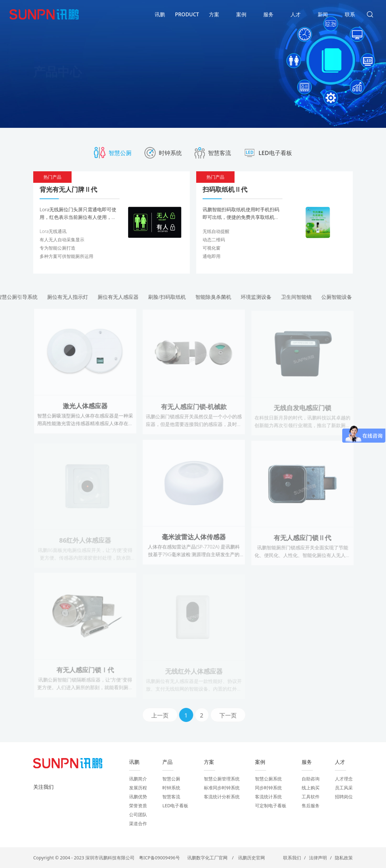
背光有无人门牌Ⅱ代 (68, 189)
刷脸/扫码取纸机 (170, 297)
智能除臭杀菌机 (216, 297)
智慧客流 (171, 797)
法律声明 (318, 858)
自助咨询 (311, 779)
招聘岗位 (344, 797)
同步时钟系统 (268, 788)
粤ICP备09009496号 (159, 858)
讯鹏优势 (138, 797)
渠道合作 (138, 823)
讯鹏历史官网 (251, 858)
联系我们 (292, 858)
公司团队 (138, 814)
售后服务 (311, 806)
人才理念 (344, 779)
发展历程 (138, 788)
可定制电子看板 (271, 806)
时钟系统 (171, 788)
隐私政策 (344, 858)
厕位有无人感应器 (121, 297)
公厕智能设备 (339, 297)
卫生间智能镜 (299, 297)
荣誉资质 (138, 806)
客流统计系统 (268, 797)
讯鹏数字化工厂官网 (207, 858)
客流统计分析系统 (222, 797)
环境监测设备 (259, 297)
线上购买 (311, 788)
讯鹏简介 (138, 779)
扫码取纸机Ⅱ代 (225, 189)
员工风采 (344, 788)
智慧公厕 (171, 779)
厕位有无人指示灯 (70, 297)
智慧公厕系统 (268, 779)
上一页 (162, 715)
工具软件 (311, 797)
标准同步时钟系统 (222, 788)
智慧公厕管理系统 (222, 779)
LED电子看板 (175, 806)
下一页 (230, 715)
